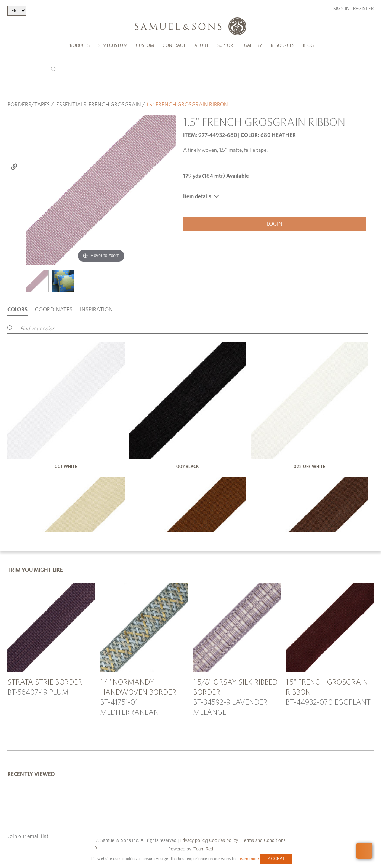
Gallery (253, 45)
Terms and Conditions (263, 841)
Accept (276, 859)
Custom (145, 45)
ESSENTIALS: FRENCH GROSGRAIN (99, 105)
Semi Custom (113, 45)
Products (79, 45)
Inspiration (96, 310)
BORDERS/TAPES (29, 105)
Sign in (341, 9)
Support (226, 45)
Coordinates (54, 310)
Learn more (248, 859)
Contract (174, 45)
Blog (308, 45)
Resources (283, 45)
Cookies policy (224, 841)
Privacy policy (193, 841)
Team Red (203, 849)
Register (363, 9)
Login (275, 224)
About (201, 45)
